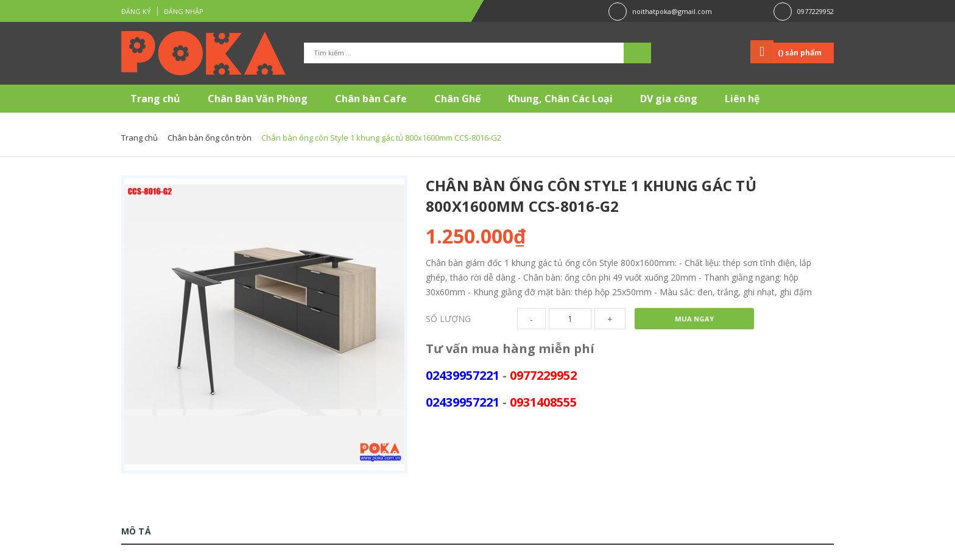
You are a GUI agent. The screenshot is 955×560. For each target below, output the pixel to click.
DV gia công (669, 99)
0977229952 (816, 11)
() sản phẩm (800, 53)
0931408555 (543, 402)
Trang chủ (155, 99)
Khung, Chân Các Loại (560, 99)
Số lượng (448, 319)
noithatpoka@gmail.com (672, 11)
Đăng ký (136, 11)
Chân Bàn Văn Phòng (258, 99)
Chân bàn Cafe (371, 99)
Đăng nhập (184, 11)
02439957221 (463, 375)
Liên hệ (742, 99)
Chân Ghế (457, 99)
